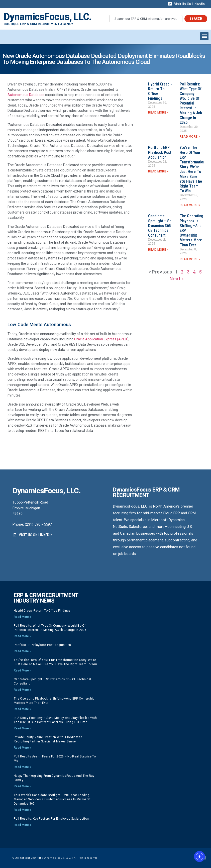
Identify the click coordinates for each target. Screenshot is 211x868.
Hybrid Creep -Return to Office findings (42, 611)
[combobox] (146, 19)
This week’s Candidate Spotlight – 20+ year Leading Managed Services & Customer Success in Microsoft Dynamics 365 (52, 799)
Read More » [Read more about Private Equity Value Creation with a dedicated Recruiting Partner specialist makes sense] (22, 748)
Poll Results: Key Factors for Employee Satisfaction (51, 819)
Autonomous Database (26, 95)
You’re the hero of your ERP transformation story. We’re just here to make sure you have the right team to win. (192, 169)
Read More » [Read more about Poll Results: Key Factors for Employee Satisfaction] (22, 825)
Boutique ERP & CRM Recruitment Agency (38, 24)
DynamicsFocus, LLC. (48, 17)
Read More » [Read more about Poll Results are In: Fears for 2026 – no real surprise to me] (22, 767)
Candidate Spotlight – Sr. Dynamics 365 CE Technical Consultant (160, 226)
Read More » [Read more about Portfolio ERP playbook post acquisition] (158, 171)
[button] (204, 36)
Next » (176, 278)
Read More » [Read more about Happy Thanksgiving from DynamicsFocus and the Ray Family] (22, 786)
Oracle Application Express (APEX (101, 339)
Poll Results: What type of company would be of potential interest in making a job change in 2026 (191, 103)
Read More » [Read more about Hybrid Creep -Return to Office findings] (158, 113)
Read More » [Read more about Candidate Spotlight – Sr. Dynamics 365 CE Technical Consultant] (158, 250)
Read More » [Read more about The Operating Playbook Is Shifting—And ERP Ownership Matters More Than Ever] (190, 259)
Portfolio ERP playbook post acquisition (160, 152)
